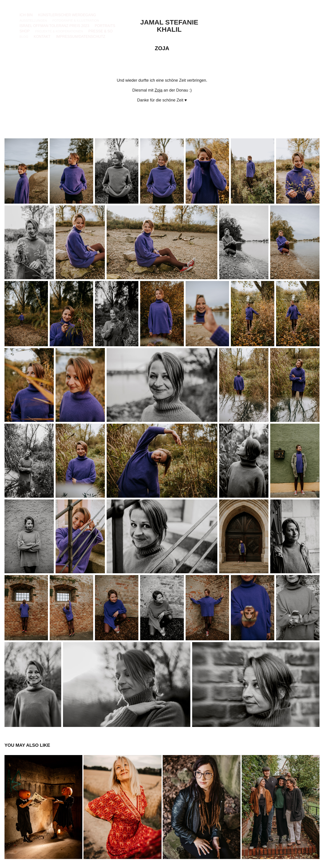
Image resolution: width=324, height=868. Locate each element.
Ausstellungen (33, 20)
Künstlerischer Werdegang (67, 15)
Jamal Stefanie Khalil (170, 26)
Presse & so (101, 31)
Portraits (105, 26)
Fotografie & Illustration (76, 20)
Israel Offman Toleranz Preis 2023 (54, 26)
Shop (24, 31)
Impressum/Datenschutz (81, 37)
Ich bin (26, 15)
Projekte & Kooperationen (59, 31)
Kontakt (42, 37)
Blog (24, 37)
